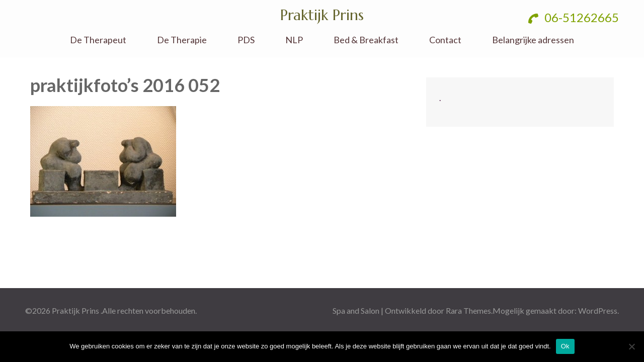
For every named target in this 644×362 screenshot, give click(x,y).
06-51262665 (574, 17)
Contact (445, 40)
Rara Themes (468, 310)
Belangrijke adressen (533, 40)
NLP (294, 40)
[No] (631, 346)
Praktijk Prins (322, 15)
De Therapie (182, 40)
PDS (246, 40)
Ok (565, 346)
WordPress (598, 310)
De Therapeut (98, 40)
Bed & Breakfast (366, 40)
